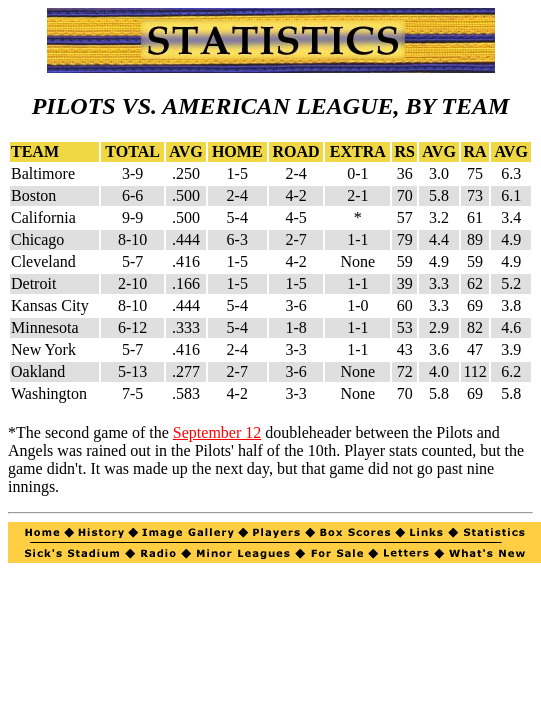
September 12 (217, 432)
